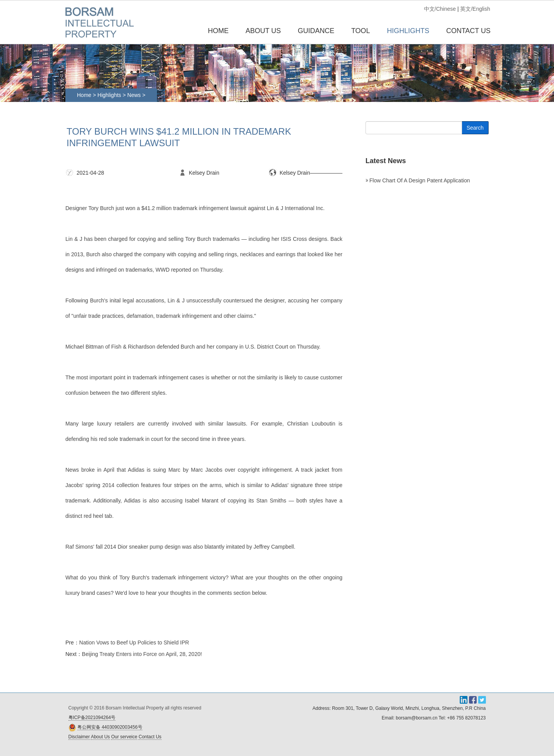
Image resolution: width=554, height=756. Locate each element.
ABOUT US (263, 31)
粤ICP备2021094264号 (92, 718)
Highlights (109, 95)
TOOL (361, 31)
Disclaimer (79, 737)
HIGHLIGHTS (408, 31)
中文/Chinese (440, 9)
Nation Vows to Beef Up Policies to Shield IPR (134, 643)
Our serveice (124, 737)
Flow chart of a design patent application (420, 180)
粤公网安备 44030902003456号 (110, 727)
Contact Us (150, 737)
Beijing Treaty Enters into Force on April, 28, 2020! (142, 654)
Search (475, 128)
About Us (100, 737)
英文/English (475, 9)
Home (218, 31)
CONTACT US (468, 31)
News (135, 95)
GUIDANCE (316, 31)
